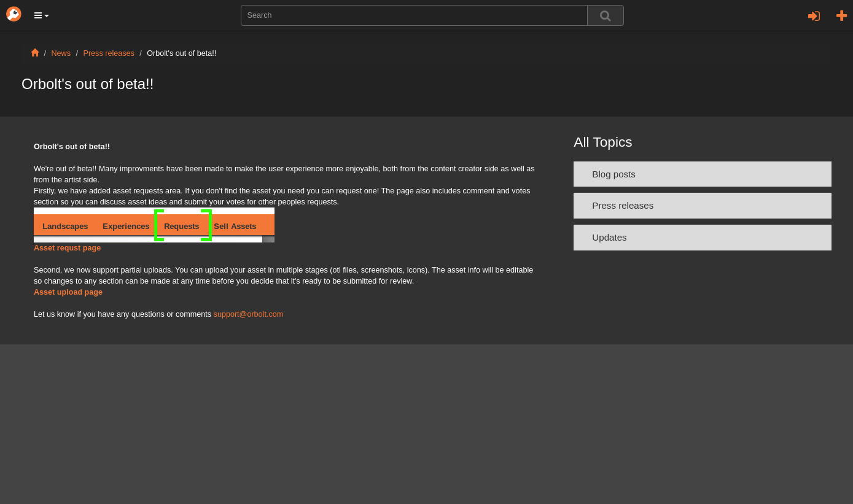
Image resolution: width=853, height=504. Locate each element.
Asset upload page (68, 292)
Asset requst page (67, 248)
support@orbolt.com (249, 314)
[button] (42, 15)
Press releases (109, 53)
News (61, 53)
